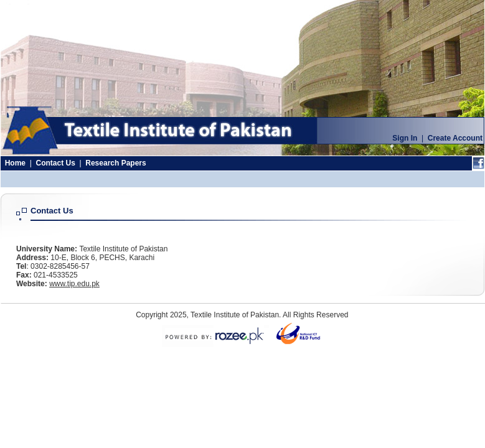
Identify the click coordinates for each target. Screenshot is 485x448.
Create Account (455, 138)
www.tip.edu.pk (74, 284)
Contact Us (55, 163)
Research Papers (115, 163)
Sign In (405, 138)
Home (15, 163)
